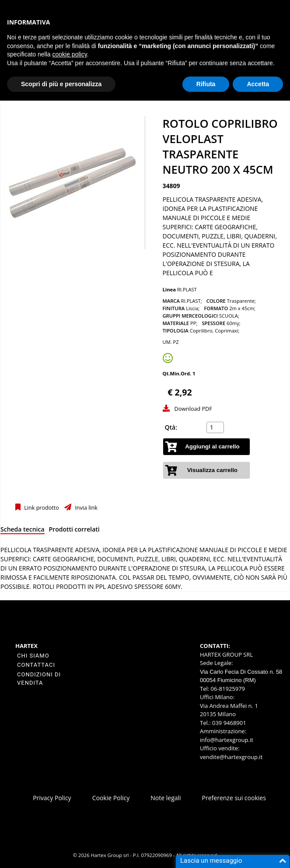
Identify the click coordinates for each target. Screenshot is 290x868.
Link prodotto (41, 508)
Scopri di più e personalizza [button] (61, 84)
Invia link (86, 508)
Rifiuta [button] (206, 84)
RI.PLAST (187, 289)
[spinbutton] (216, 427)
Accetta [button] (258, 84)
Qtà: (171, 427)
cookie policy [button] (70, 54)
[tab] (23, 531)
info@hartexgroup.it (227, 740)
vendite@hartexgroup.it (231, 757)
